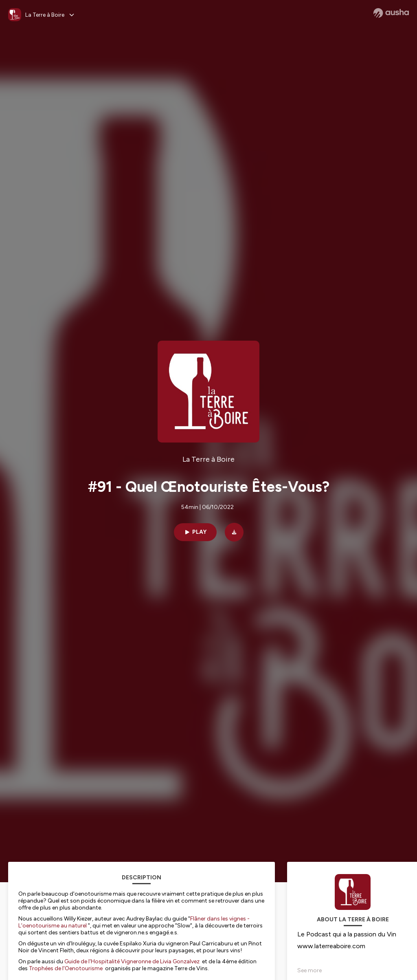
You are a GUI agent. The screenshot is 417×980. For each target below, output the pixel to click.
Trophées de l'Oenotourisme (66, 968)
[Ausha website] (391, 13)
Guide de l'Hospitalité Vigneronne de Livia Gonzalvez (132, 961)
